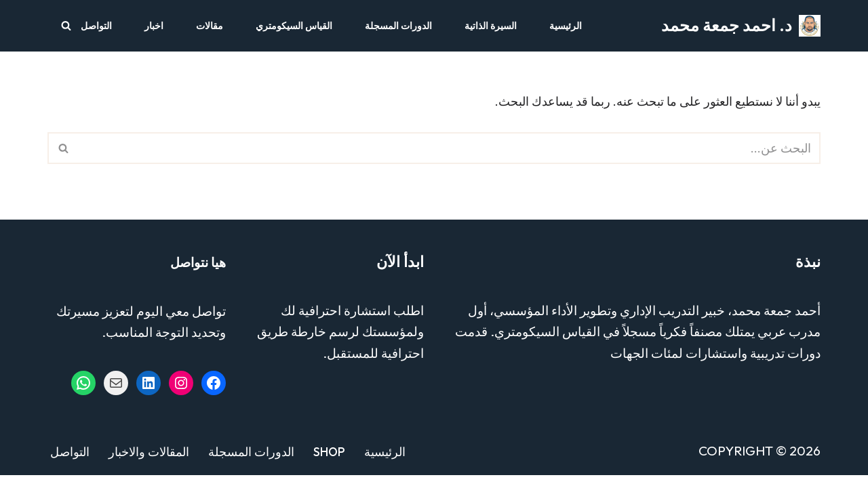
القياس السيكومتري (294, 26)
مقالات (210, 26)
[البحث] (66, 25)
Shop (330, 464)
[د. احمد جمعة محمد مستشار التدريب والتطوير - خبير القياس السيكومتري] (741, 26)
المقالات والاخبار (149, 464)
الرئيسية (566, 26)
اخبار (154, 26)
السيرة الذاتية (491, 26)
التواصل (96, 26)
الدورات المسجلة (398, 26)
